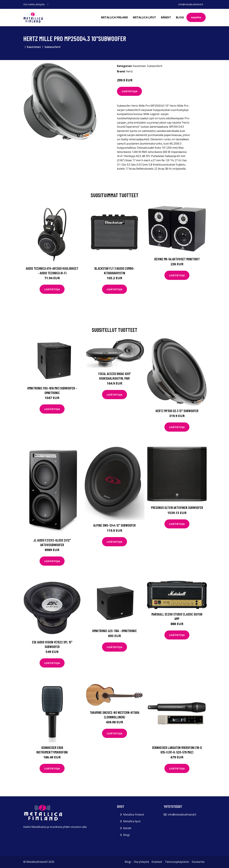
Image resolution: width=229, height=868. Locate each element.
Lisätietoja (129, 91)
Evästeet (157, 862)
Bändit (166, 17)
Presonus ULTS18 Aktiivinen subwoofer (177, 507)
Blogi (180, 17)
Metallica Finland (114, 17)
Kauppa (196, 17)
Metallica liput (144, 17)
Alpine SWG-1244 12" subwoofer (114, 525)
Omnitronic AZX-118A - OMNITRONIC (114, 631)
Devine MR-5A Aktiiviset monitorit (177, 259)
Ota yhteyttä (141, 862)
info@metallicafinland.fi (191, 4)
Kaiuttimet (34, 47)
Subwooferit (53, 47)
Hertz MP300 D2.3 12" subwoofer (177, 411)
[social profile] (48, 4)
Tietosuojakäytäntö (177, 862)
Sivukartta (198, 862)
